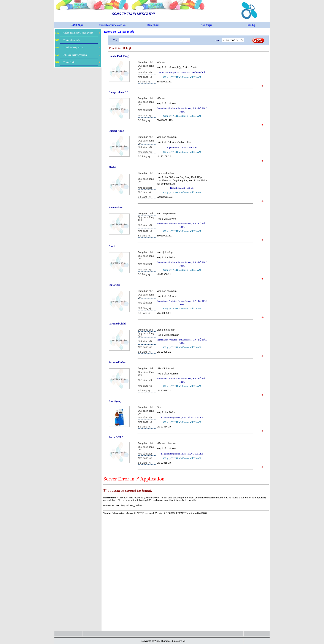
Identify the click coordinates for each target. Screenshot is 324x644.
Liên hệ (251, 25)
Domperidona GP (118, 92)
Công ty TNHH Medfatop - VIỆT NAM (182, 77)
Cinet (112, 246)
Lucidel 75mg (116, 131)
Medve (112, 167)
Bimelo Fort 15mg (119, 56)
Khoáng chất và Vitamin (75, 55)
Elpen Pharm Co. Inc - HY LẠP (182, 147)
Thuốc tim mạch (72, 40)
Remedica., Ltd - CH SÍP (182, 188)
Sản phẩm (153, 25)
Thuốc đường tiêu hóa (74, 47)
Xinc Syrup (115, 401)
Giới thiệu (206, 25)
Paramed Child (117, 324)
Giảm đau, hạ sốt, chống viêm (78, 33)
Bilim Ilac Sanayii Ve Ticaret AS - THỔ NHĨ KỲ (182, 72)
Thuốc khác (69, 62)
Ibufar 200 (114, 285)
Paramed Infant (118, 362)
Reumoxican (116, 207)
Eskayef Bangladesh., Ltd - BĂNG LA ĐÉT (182, 418)
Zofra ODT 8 (116, 437)
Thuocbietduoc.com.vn (112, 25)
